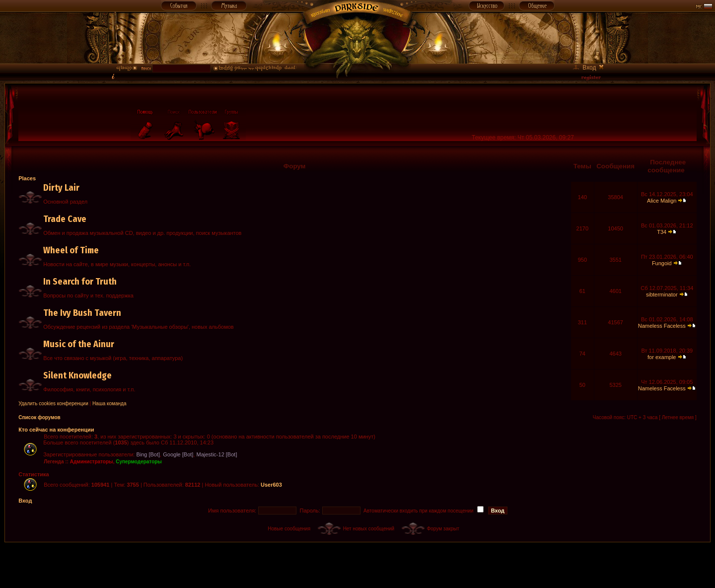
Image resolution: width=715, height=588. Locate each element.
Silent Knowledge (77, 375)
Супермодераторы (139, 462)
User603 (271, 485)
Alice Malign (662, 201)
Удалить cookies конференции (53, 404)
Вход (25, 501)
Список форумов (39, 417)
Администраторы (92, 462)
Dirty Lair (61, 188)
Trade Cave (65, 219)
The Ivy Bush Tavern (82, 313)
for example (662, 357)
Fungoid (662, 263)
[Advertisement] (357, 565)
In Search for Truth (80, 282)
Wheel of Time (71, 250)
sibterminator (662, 294)
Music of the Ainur (79, 344)
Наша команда (109, 404)
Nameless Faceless (662, 326)
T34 (662, 232)
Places (27, 178)
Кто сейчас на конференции (56, 430)
